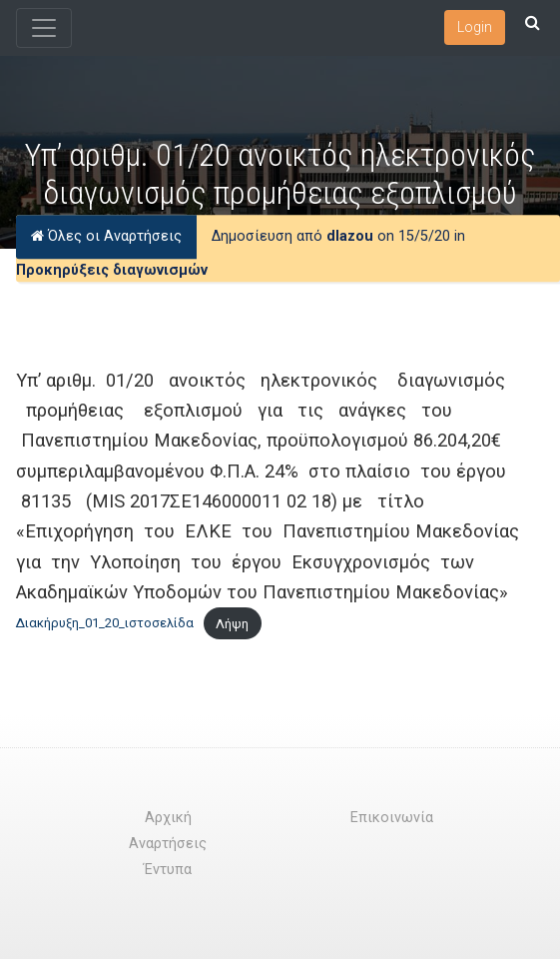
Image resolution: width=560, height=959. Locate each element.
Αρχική (168, 818)
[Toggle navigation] (44, 28)
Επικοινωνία (392, 818)
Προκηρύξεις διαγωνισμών (112, 270)
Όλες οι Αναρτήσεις (106, 236)
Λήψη (232, 624)
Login (475, 27)
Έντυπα (168, 870)
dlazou (350, 236)
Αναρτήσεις (168, 844)
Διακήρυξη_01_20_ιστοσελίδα (105, 624)
